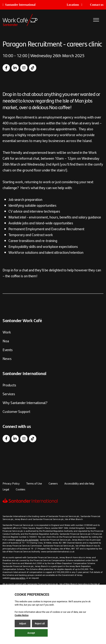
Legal (6, 489)
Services (9, 394)
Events (8, 350)
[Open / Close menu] (96, 20)
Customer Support (16, 411)
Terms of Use (34, 483)
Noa (6, 341)
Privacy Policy (11, 483)
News (7, 358)
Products (9, 385)
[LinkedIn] (15, 68)
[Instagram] (24, 68)
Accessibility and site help (79, 483)
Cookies (21, 489)
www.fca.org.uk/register (27, 540)
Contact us (97, 5)
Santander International (19, 5)
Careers (53, 483)
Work (7, 332)
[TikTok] (33, 68)
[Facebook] (6, 68)
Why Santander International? (25, 402)
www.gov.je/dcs (18, 578)
